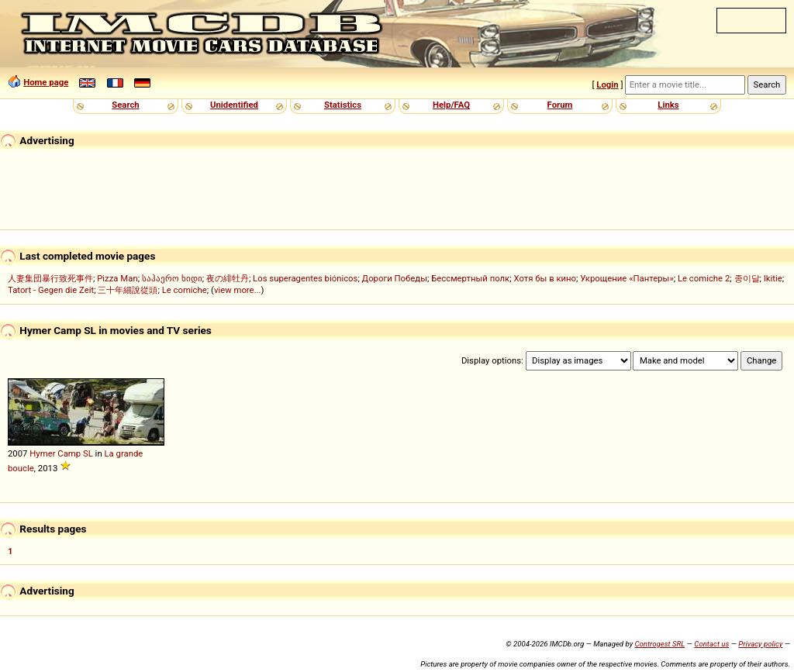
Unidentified (234, 105)
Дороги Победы (395, 278)
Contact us (711, 644)
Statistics (343, 105)
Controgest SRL (659, 644)
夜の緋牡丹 (228, 278)
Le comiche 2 (704, 278)
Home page (46, 82)
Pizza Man (117, 278)
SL (88, 453)
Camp (69, 453)
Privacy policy (760, 644)
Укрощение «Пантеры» (627, 278)
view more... (238, 290)
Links (668, 105)
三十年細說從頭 (128, 290)
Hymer (42, 453)
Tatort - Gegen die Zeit (51, 290)
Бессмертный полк (470, 278)
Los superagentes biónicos (305, 278)
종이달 (747, 278)
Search (125, 105)
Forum (560, 105)
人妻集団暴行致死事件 (50, 278)
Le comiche (185, 290)
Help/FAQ (451, 105)
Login (607, 84)
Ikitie (773, 278)
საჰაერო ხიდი (172, 278)
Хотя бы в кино (545, 278)
